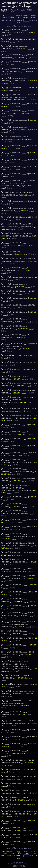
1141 (10, 20)
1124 (17, 16)
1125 (21, 16)
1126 (24, 16)
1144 (21, 20)
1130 (4, 18)
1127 (28, 16)
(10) (6, 30)
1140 (6, 20)
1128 (31, 16)
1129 (35, 16)
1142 (14, 20)
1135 (23, 18)
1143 (17, 20)
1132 (11, 18)
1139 (3, 20)
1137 (30, 18)
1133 (15, 18)
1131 (8, 18)
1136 (27, 18)
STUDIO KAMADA (19, 862)
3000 (31, 20)
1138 (34, 18)
